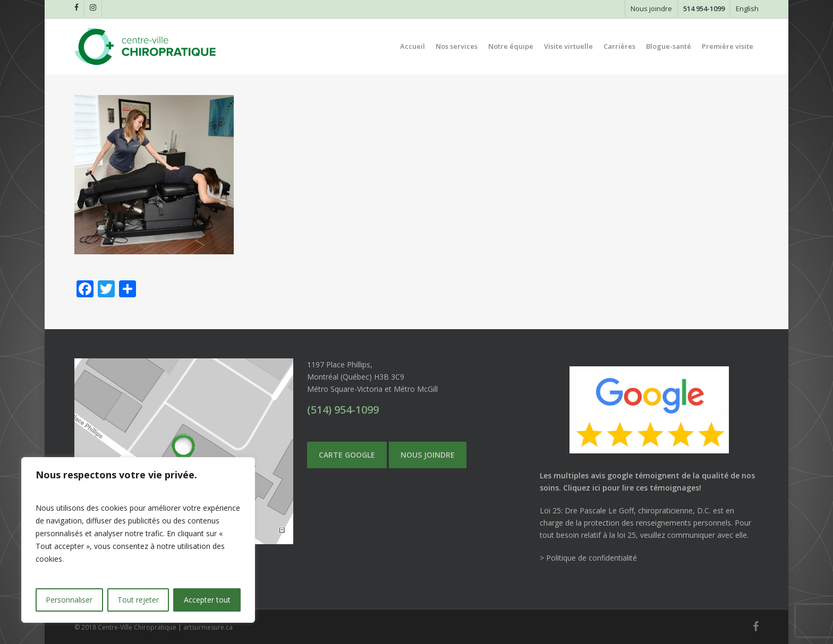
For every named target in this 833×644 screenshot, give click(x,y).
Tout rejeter (138, 600)
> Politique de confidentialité (588, 558)
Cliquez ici (582, 488)
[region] (138, 540)
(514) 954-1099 (343, 410)
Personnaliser (69, 600)
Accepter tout (207, 600)
